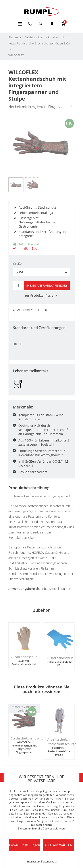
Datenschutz (49, 862)
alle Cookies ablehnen (51, 828)
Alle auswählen (58, 845)
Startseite (15, 37)
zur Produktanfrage (42, 295)
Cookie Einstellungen (25, 845)
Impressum (34, 862)
